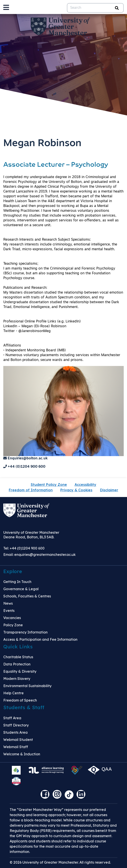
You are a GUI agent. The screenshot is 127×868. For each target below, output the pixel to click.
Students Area (15, 732)
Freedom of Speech (20, 700)
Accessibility (85, 485)
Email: (39, 555)
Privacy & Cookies (76, 490)
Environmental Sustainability (27, 686)
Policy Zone (13, 625)
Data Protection (17, 664)
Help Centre (13, 693)
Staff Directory (16, 725)
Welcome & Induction (22, 754)
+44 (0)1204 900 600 (24, 467)
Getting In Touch (17, 582)
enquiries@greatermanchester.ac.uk (45, 555)
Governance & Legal (21, 589)
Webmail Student (18, 740)
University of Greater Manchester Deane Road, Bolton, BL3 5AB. (31, 535)
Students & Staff (24, 707)
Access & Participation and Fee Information (40, 639)
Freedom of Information (31, 490)
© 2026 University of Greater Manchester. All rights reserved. (60, 862)
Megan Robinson (42, 144)
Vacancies (12, 618)
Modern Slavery (17, 679)
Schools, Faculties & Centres (27, 596)
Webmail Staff (16, 747)
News (8, 603)
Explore (13, 571)
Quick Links (18, 647)
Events (9, 611)
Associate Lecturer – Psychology (56, 165)
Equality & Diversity (20, 671)
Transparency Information (25, 632)
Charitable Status (18, 657)
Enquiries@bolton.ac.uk (25, 458)
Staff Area (12, 718)
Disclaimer (109, 490)
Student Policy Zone (49, 485)
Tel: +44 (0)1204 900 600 (24, 548)
